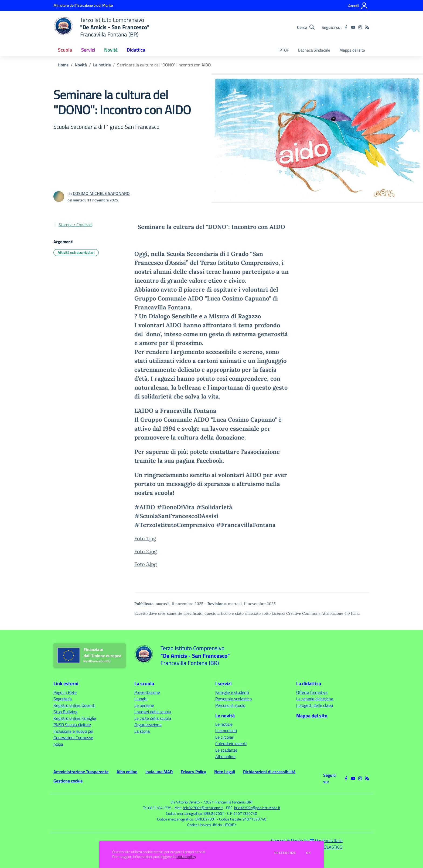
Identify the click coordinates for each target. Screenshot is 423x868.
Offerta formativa (312, 692)
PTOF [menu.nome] (284, 50)
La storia (142, 731)
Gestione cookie (68, 781)
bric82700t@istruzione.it (203, 808)
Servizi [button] (88, 50)
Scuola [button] (65, 50)
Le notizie (102, 65)
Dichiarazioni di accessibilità (269, 772)
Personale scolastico (233, 699)
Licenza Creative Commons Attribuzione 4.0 (311, 613)
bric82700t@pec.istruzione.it (257, 808)
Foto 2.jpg (146, 551)
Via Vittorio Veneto (185, 802)
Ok (309, 853)
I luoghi (141, 699)
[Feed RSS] (367, 27)
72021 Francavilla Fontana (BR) (228, 802)
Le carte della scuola (153, 718)
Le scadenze (226, 750)
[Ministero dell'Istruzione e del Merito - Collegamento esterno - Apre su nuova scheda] (83, 5)
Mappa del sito (352, 50)
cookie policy (186, 857)
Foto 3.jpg (146, 564)
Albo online (225, 756)
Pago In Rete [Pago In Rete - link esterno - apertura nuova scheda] (65, 692)
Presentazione (147, 692)
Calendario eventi (231, 744)
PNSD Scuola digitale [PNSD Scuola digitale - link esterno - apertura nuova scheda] (72, 725)
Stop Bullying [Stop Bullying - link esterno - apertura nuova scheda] (65, 712)
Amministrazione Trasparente (81, 772)
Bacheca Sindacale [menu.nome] (314, 50)
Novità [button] (111, 50)
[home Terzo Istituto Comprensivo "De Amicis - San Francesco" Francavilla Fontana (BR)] (101, 27)
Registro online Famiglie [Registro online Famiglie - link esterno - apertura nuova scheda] (75, 718)
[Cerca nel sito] (306, 27)
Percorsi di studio (230, 705)
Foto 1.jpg (145, 538)
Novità (81, 65)
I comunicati (226, 731)
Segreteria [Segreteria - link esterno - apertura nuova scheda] (63, 699)
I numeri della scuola (153, 712)
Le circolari (225, 737)
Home (63, 65)
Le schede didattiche (315, 699)
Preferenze (285, 853)
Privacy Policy (193, 772)
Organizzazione (148, 725)
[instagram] (360, 27)
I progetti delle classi (315, 705)
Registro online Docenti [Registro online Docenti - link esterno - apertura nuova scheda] (74, 705)
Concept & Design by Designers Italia (307, 840)
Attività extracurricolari (76, 252)
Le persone (144, 705)
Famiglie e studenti (232, 692)
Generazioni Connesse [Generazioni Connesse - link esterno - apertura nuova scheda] (73, 738)
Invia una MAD (159, 772)
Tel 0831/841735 (157, 808)
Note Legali (225, 772)
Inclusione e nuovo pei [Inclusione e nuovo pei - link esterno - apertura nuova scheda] (73, 731)
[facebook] (346, 27)
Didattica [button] (136, 50)
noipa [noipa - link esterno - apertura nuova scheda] (58, 744)
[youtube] (353, 27)
